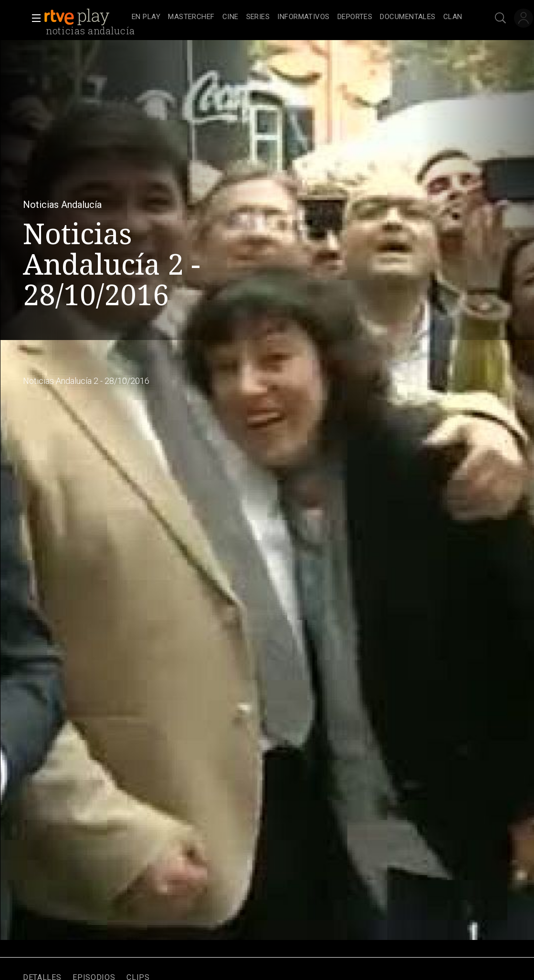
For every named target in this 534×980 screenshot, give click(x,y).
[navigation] (297, 17)
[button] (33, 18)
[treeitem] (146, 17)
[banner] (86, 17)
